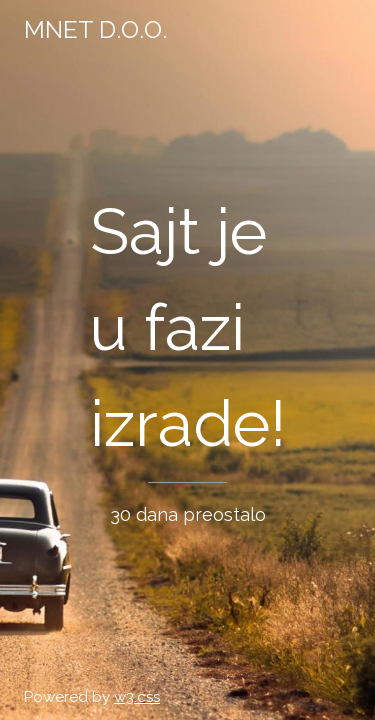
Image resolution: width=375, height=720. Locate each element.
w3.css (137, 697)
